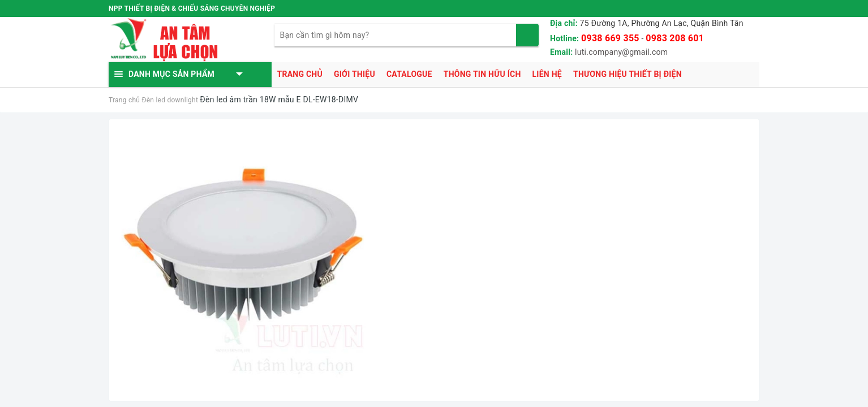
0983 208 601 (675, 38)
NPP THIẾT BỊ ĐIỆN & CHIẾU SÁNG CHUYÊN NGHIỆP (192, 8)
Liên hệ (547, 74)
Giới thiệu (354, 74)
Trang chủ (300, 74)
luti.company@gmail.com (621, 52)
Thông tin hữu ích (482, 74)
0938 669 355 (610, 38)
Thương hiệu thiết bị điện (628, 74)
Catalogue (409, 74)
